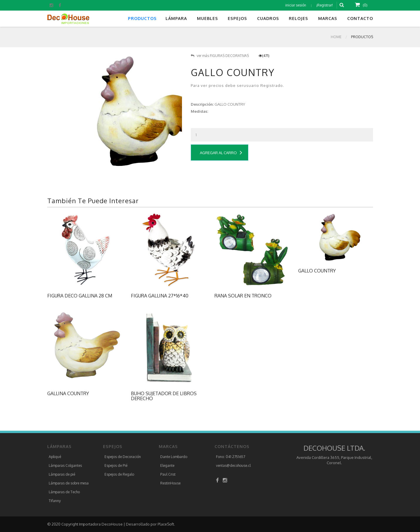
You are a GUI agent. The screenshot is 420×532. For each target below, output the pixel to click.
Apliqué (55, 457)
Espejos (237, 18)
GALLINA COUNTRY (68, 393)
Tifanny (55, 501)
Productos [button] (142, 18)
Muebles (208, 18)
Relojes (298, 18)
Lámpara (176, 18)
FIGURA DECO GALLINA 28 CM (80, 296)
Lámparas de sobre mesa (69, 483)
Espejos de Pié (116, 465)
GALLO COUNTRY (317, 271)
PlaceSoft (166, 524)
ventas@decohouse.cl (233, 465)
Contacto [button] (360, 18)
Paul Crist (168, 474)
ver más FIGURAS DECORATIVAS (220, 56)
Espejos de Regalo (119, 474)
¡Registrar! (325, 5)
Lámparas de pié (62, 474)
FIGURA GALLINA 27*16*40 (160, 296)
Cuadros (268, 18)
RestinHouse (170, 483)
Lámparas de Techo (64, 492)
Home (336, 37)
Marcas (328, 18)
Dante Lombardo (174, 457)
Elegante (167, 465)
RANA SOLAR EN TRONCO (243, 296)
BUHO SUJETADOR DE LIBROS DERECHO (164, 396)
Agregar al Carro (221, 153)
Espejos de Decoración (123, 457)
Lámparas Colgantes (65, 465)
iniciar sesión (296, 5)
